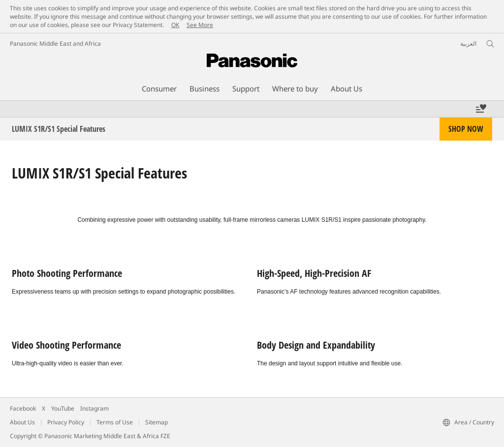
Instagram (94, 408)
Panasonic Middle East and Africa (55, 44)
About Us (22, 422)
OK (175, 25)
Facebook (23, 408)
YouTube (63, 408)
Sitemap (157, 422)
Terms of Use (115, 422)
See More (200, 25)
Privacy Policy (66, 422)
